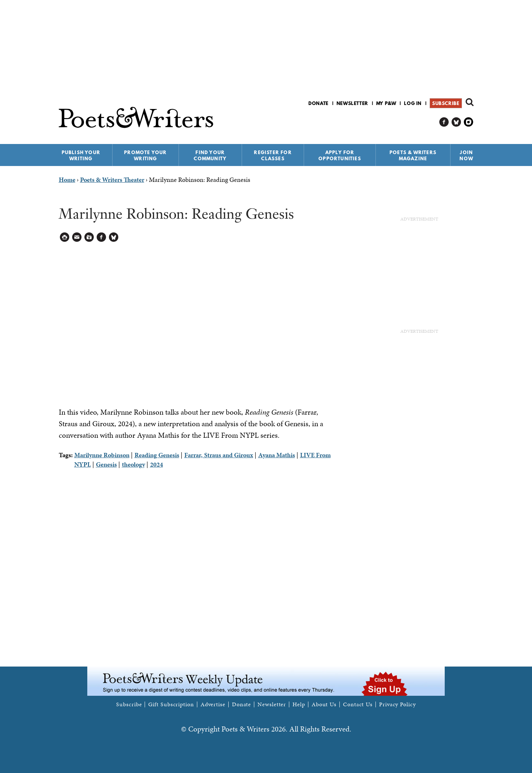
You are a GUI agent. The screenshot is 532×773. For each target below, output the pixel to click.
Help (299, 704)
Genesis (106, 464)
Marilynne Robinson (102, 455)
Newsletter (352, 103)
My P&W (386, 103)
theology (133, 464)
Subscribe (446, 103)
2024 (157, 464)
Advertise (213, 704)
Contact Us (358, 704)
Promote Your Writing (145, 155)
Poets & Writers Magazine (413, 155)
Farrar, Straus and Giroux (219, 455)
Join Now (466, 155)
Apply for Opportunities (340, 155)
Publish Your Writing (81, 155)
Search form (470, 102)
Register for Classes (273, 155)
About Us (324, 704)
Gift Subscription (171, 704)
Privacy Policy (397, 704)
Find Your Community (210, 155)
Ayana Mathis (277, 455)
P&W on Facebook (444, 122)
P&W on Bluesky (456, 122)
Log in (413, 103)
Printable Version (65, 237)
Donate (318, 103)
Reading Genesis (157, 455)
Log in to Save (89, 237)
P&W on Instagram (469, 122)
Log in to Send (77, 237)
